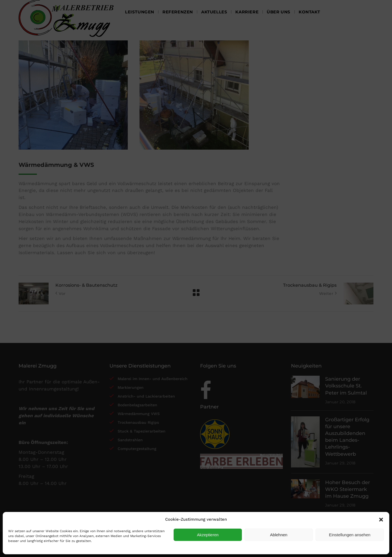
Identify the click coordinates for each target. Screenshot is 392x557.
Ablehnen (279, 535)
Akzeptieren (208, 535)
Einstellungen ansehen (350, 535)
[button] (381, 520)
